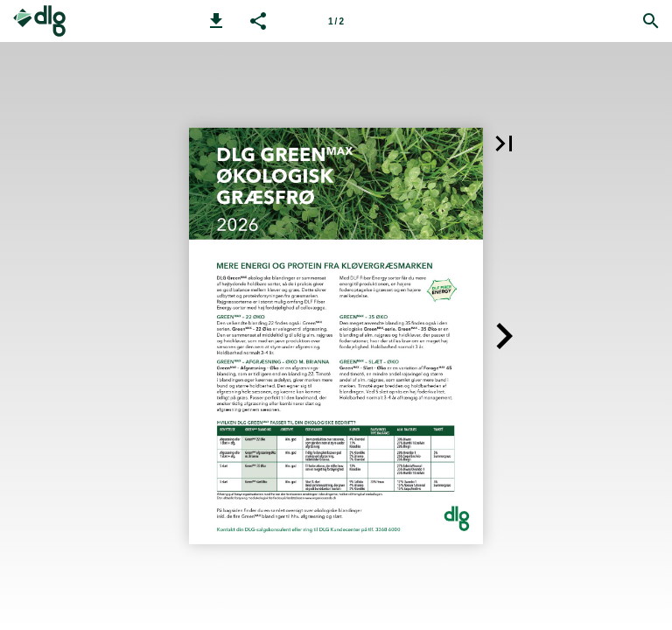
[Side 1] (336, 21)
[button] (216, 21)
